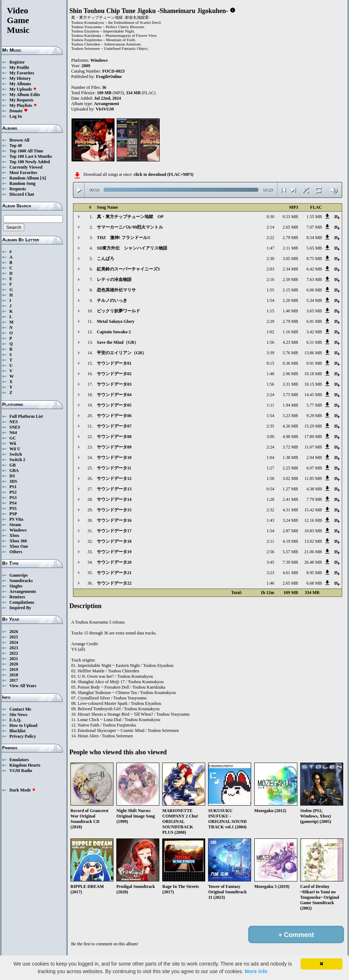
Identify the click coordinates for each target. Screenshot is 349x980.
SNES (15, 427)
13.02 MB (313, 541)
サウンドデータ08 (114, 437)
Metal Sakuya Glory (116, 321)
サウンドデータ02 (114, 374)
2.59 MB (290, 279)
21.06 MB (313, 552)
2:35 (270, 426)
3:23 (270, 573)
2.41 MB (290, 499)
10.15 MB (313, 384)
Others (16, 552)
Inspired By (20, 608)
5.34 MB (314, 300)
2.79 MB (290, 238)
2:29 (270, 321)
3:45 (270, 562)
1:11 (270, 405)
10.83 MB (313, 531)
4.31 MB (290, 510)
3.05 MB (290, 259)
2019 (14, 669)
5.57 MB (290, 552)
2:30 (270, 259)
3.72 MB (290, 447)
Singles (16, 586)
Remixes (17, 597)
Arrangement (106, 104)
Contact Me (20, 709)
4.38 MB (314, 489)
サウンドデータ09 (114, 447)
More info (256, 971)
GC (13, 438)
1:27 (270, 468)
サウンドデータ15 (114, 510)
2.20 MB (290, 300)
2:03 (270, 269)
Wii (13, 443)
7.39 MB (290, 562)
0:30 (270, 217)
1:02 (270, 332)
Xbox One (19, 546)
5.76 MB (290, 353)
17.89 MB (313, 437)
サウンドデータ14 (114, 499)
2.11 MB (290, 248)
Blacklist (18, 731)
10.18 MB (313, 374)
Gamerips (19, 575)
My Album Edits (25, 95)
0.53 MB (290, 217)
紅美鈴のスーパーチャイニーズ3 (128, 269)
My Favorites (22, 73)
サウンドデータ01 (114, 363)
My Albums (20, 84)
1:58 (270, 478)
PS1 (13, 487)
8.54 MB (314, 238)
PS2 (13, 492)
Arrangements (23, 591)
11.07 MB (313, 447)
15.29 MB (313, 426)
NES (14, 422)
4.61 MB (290, 573)
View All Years (23, 686)
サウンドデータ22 (114, 583)
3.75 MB (290, 395)
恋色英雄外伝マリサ (116, 290)
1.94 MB (290, 405)
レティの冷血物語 (114, 279)
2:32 (270, 510)
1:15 (270, 311)
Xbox (14, 535)
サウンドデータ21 (114, 573)
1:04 (270, 458)
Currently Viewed (26, 167)
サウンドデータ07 (114, 426)
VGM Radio (21, 771)
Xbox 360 (18, 541)
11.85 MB (313, 478)
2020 (14, 664)
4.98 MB (290, 437)
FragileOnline (109, 77)
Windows (18, 530)
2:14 (270, 227)
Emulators (19, 760)
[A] (43, 178)
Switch (16, 454)
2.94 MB (314, 458)
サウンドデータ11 (114, 468)
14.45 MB (313, 395)
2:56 (270, 552)
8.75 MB (314, 259)
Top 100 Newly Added (30, 162)
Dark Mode (23, 790)
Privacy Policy (23, 736)
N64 (13, 433)
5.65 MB (314, 248)
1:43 (270, 520)
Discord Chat (22, 194)
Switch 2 (17, 460)
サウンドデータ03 (114, 384)
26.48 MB (313, 562)
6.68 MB (314, 583)
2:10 (270, 279)
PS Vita (16, 519)
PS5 (13, 508)
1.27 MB (290, 489)
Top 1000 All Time (26, 151)
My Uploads (23, 89)
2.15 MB (290, 290)
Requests (18, 189)
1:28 (270, 499)
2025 (14, 637)
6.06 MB (314, 290)
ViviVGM (105, 109)
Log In (16, 116)
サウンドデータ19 (114, 552)
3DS (13, 481)
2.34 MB (290, 269)
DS (12, 476)
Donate (19, 111)
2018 (14, 675)
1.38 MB (290, 458)
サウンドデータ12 (114, 478)
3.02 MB (290, 478)
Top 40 (16, 146)
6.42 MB (314, 269)
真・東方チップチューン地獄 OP (130, 217)
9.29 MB (314, 416)
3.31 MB (290, 384)
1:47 (270, 248)
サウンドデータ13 (114, 489)
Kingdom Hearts (25, 765)
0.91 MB (314, 363)
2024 (14, 642)
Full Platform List (26, 416)
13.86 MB (313, 353)
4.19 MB (290, 541)
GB (12, 465)
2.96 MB (290, 374)
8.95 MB (314, 573)
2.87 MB (290, 531)
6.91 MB (314, 321)
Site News (18, 715)
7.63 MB (314, 279)
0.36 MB (290, 363)
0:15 (270, 363)
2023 (14, 648)
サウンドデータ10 (114, 458)
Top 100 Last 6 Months (31, 156)
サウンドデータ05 (114, 405)
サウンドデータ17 (114, 531)
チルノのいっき (112, 300)
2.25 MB (290, 468)
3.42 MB (314, 332)
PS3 (13, 498)
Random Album (24, 178)
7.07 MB (314, 227)
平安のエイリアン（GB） (122, 353)
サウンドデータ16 (114, 520)
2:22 (270, 238)
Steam (15, 525)
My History (20, 78)
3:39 (270, 353)
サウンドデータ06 (114, 416)
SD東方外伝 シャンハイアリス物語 (132, 248)
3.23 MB (290, 416)
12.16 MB (313, 520)
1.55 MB (314, 217)
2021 (14, 659)
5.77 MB (314, 405)
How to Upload (23, 725)
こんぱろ (105, 259)
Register (17, 62)
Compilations (22, 602)
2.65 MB (290, 227)
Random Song (22, 183)
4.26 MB (290, 426)
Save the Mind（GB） (118, 342)
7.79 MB (314, 499)
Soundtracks (21, 581)
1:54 (270, 300)
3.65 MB (314, 311)
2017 (14, 680)
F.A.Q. (15, 720)
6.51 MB (314, 342)
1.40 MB (290, 311)
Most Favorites (23, 173)
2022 (14, 653)
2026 (14, 632)
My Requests (21, 100)
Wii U (15, 449)
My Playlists (23, 105)
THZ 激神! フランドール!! (124, 238)
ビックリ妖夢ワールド (119, 311)
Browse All (19, 140)
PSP (13, 514)
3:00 (270, 437)
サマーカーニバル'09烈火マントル (130, 227)
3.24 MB (290, 520)
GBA (14, 471)
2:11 (270, 541)
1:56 (270, 342)
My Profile (19, 68)
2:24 (270, 395)
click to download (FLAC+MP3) (163, 174)
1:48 (270, 374)
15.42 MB (313, 510)
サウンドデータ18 (114, 541)
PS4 (13, 503)
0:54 (270, 489)
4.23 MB (290, 342)
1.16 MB (290, 332)
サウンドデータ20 (114, 562)
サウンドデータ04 (114, 395)
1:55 (270, 290)
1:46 (270, 583)
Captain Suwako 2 (114, 332)
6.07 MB (314, 468)
